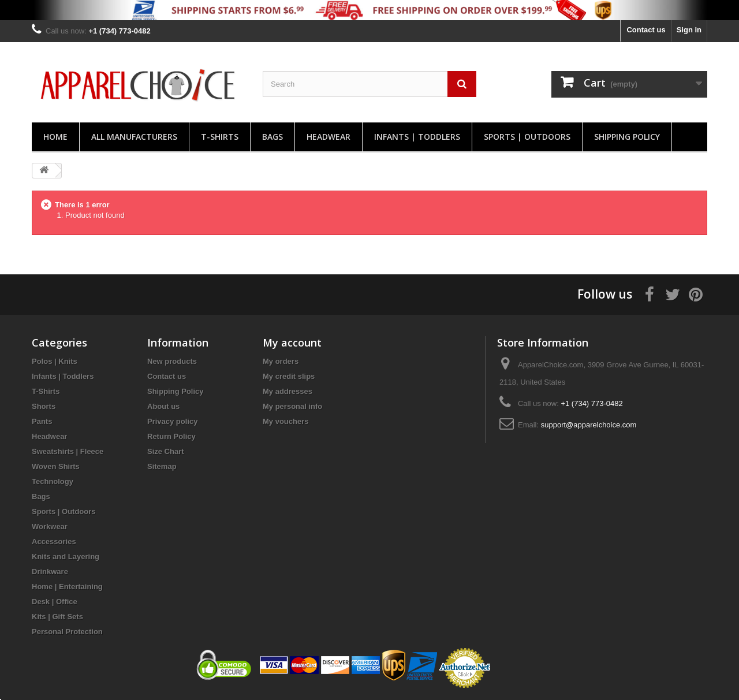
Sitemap (162, 466)
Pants (42, 421)
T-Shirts (220, 137)
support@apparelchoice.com (589, 425)
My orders (281, 361)
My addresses (288, 391)
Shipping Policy (627, 137)
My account (292, 342)
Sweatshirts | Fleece (68, 451)
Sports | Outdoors (527, 137)
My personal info (292, 406)
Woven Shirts (56, 466)
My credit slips (289, 376)
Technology (53, 481)
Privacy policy (172, 421)
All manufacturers (134, 137)
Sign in (689, 30)
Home (55, 137)
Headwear (329, 137)
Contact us (646, 30)
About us (163, 406)
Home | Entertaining (67, 587)
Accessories (54, 541)
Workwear (50, 526)
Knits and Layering (66, 556)
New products (172, 361)
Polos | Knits (55, 361)
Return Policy (171, 436)
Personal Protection (67, 632)
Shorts (44, 406)
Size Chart (166, 451)
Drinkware (50, 571)
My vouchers (285, 421)
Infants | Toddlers (417, 137)
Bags (273, 137)
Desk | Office (55, 602)
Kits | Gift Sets (57, 617)
